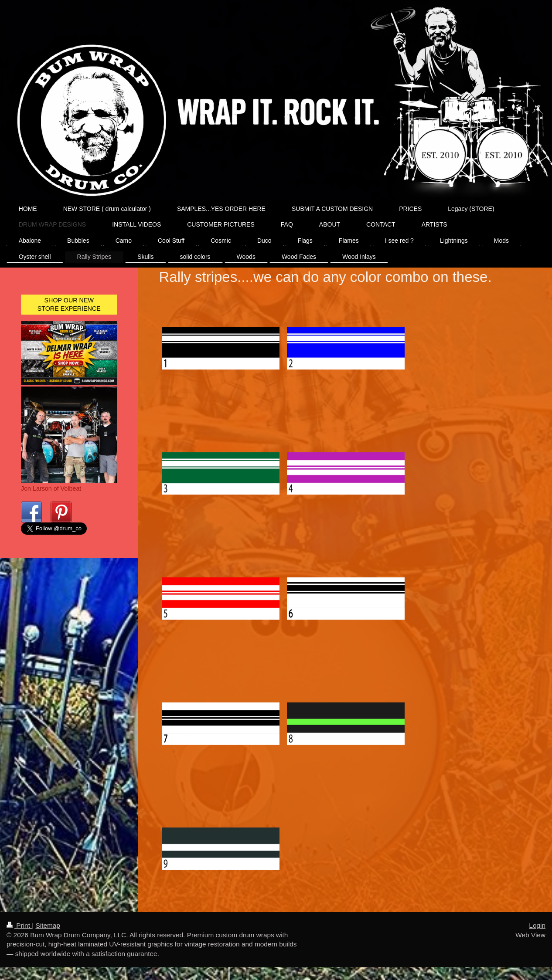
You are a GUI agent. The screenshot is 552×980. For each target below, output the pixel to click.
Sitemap (48, 925)
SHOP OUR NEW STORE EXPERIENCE (69, 304)
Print (19, 925)
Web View (530, 935)
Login (537, 925)
